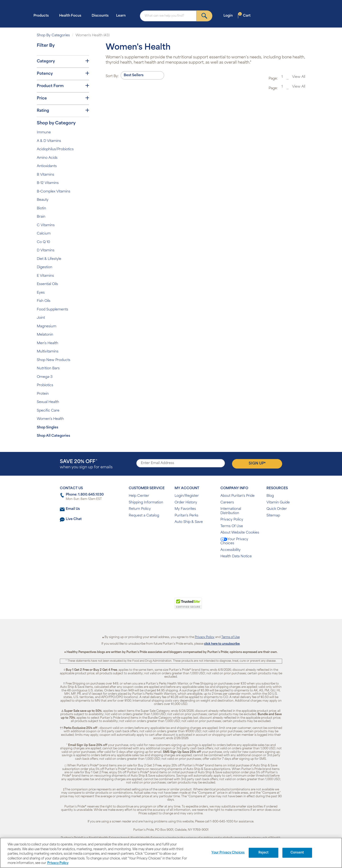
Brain (41, 217)
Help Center (139, 496)
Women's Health (50, 419)
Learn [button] (122, 16)
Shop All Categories (53, 436)
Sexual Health (48, 402)
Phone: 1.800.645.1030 (85, 495)
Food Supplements (52, 310)
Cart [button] (244, 16)
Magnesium (47, 326)
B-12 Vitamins (48, 183)
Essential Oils (47, 284)
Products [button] (43, 16)
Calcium (44, 234)
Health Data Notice (236, 556)
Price (63, 98)
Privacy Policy (232, 520)
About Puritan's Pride (237, 496)
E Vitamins (45, 276)
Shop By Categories (53, 35)
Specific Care (48, 411)
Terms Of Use (232, 526)
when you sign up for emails (86, 464)
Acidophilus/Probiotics (55, 149)
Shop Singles (47, 428)
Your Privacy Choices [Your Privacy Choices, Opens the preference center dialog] (228, 853)
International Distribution (231, 511)
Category (63, 61)
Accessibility (230, 550)
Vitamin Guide (278, 503)
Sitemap (273, 516)
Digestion (45, 267)
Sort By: (112, 76)
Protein (43, 394)
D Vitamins (46, 251)
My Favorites (185, 509)
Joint (41, 318)
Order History (186, 503)
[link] (151, 606)
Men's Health (47, 343)
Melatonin (45, 335)
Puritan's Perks (186, 516)
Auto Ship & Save (189, 522)
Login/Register (187, 496)
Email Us (73, 509)
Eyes (41, 293)
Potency (63, 74)
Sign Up (257, 463)
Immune (44, 133)
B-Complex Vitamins (54, 192)
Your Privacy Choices (234, 542)
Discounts (100, 16)
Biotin (41, 209)
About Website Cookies (240, 533)
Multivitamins (48, 352)
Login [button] (230, 16)
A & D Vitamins (49, 141)
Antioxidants (47, 166)
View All (299, 77)
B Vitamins (45, 175)
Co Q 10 (43, 242)
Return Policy (140, 509)
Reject (264, 853)
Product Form (63, 86)
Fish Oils (44, 301)
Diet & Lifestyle (49, 259)
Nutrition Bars (48, 368)
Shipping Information (146, 503)
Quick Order (277, 509)
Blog (270, 496)
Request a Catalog (144, 516)
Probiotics (45, 385)
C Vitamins (46, 225)
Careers (227, 503)
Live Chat (74, 519)
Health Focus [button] (72, 16)
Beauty (43, 200)
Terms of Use (230, 637)
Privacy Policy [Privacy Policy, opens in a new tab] (58, 863)
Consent (297, 853)
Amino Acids (47, 158)
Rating (63, 111)
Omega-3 (45, 377)
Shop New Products (54, 360)
